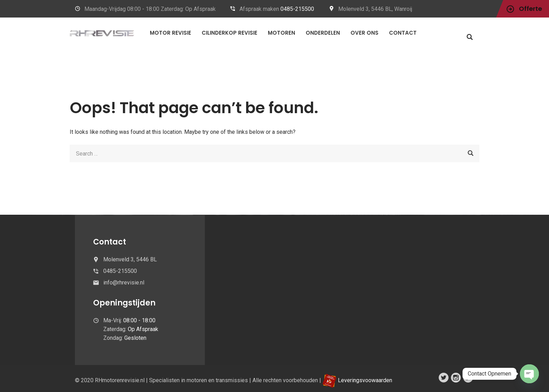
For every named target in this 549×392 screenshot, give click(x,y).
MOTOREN (282, 33)
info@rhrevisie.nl (124, 283)
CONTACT (403, 33)
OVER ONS (364, 33)
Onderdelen (323, 33)
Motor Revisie (171, 33)
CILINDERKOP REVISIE (230, 33)
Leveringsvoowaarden (365, 380)
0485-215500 (297, 9)
